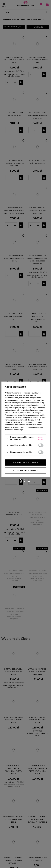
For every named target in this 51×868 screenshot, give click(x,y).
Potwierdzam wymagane (26, 470)
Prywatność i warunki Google (29, 413)
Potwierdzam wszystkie (26, 462)
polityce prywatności (23, 408)
